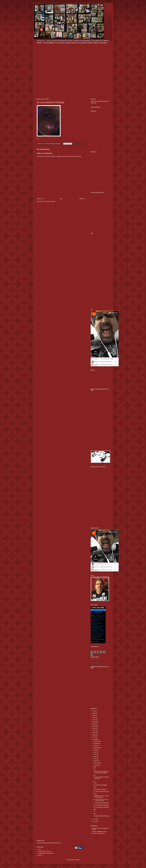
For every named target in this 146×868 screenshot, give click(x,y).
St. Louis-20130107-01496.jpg (101, 807)
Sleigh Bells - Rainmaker (98, 634)
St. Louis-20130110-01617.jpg (101, 792)
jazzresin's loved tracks (98, 610)
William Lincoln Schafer (96, 659)
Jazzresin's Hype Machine (99, 833)
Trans (95, 787)
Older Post (82, 199)
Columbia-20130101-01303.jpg (101, 816)
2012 (94, 819)
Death (95, 783)
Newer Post (40, 199)
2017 (94, 731)
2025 (94, 713)
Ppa (94, 775)
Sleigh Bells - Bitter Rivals (98, 639)
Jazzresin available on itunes (99, 832)
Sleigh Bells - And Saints (98, 632)
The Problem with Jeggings (100, 785)
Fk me (95, 794)
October (96, 746)
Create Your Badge (95, 663)
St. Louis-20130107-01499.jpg (101, 805)
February (96, 763)
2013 (94, 739)
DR (94, 769)
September (97, 748)
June (95, 754)
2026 (94, 711)
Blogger (78, 860)
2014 (94, 737)
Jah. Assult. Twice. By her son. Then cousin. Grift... (101, 800)
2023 (94, 718)
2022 (94, 720)
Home (61, 199)
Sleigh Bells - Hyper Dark (98, 630)
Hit (94, 781)
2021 (94, 722)
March (95, 761)
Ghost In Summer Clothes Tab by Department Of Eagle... (101, 772)
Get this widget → (95, 641)
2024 (94, 715)
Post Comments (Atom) (49, 201)
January (96, 765)
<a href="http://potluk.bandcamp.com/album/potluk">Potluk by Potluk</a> (100, 298)
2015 (94, 735)
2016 (94, 733)
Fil (94, 812)
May (95, 756)
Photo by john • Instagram (100, 789)
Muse (95, 814)
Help (95, 767)
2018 (94, 728)
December (97, 741)
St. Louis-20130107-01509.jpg (101, 803)
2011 (94, 821)
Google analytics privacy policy (46, 853)
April (95, 759)
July (95, 752)
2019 (94, 726)
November (97, 743)
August (96, 750)
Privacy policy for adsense (45, 851)
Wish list (40, 855)
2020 (94, 724)
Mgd (95, 809)
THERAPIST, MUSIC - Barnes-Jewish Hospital (101, 797)
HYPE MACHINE (98, 608)
